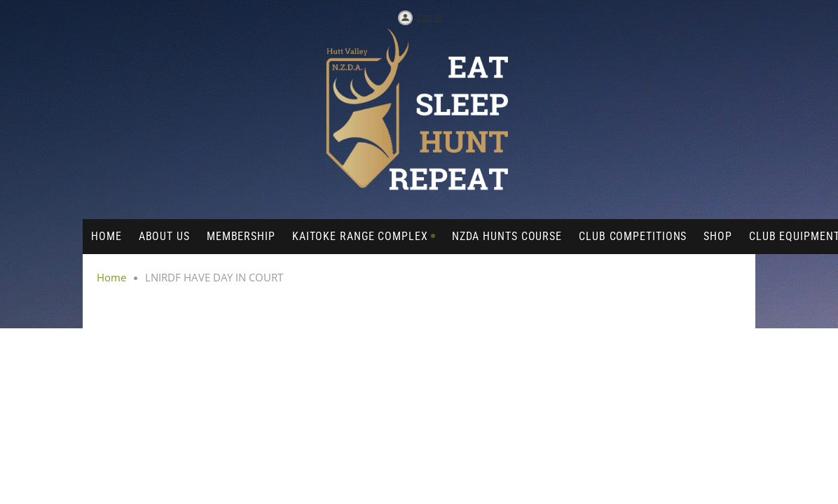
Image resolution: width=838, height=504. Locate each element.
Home (111, 277)
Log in (430, 17)
